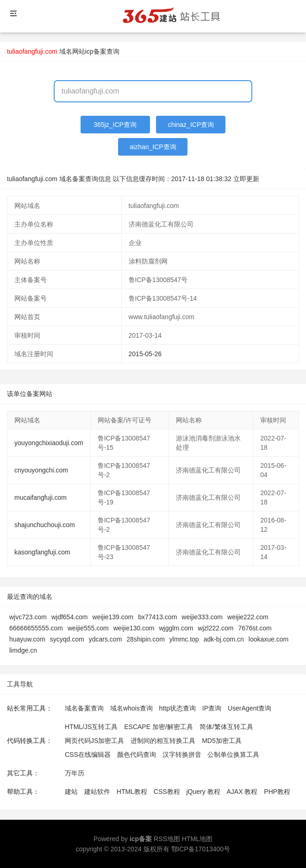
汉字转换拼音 (182, 755)
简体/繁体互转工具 (226, 727)
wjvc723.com (28, 617)
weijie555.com (88, 628)
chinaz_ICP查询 (191, 125)
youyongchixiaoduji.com (49, 443)
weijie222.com (248, 617)
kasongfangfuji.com (42, 552)
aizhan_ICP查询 (153, 147)
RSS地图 (167, 839)
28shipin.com (146, 639)
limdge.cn (23, 650)
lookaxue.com (269, 639)
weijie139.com (113, 617)
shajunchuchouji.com (45, 525)
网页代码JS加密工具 (94, 741)
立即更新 (246, 179)
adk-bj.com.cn (224, 639)
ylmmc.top (184, 639)
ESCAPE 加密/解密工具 (159, 727)
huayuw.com (27, 639)
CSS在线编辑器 (88, 755)
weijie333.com (202, 617)
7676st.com (255, 628)
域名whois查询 (131, 708)
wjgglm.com (176, 628)
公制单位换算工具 (233, 755)
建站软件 (97, 792)
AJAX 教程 (242, 792)
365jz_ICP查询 (115, 125)
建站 (71, 792)
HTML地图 (197, 839)
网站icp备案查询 (96, 51)
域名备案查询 (84, 708)
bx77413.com (157, 617)
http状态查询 (178, 708)
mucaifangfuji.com (41, 497)
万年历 (75, 773)
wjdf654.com (70, 617)
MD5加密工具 (222, 741)
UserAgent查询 (250, 708)
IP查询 (212, 708)
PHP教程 (277, 792)
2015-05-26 (145, 354)
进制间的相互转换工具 (163, 741)
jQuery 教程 (203, 792)
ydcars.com (106, 639)
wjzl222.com (215, 628)
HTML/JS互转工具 (91, 727)
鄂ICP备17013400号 (201, 849)
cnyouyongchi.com (41, 470)
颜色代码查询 (137, 755)
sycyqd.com (67, 639)
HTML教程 (132, 792)
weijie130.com (134, 628)
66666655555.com (36, 628)
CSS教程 (167, 792)
